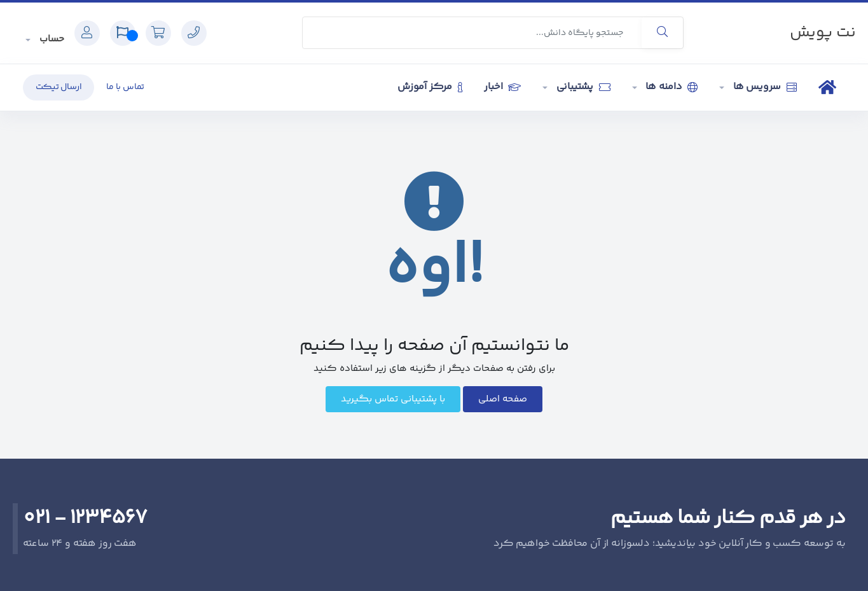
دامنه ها (671, 87)
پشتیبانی (582, 87)
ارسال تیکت (59, 87)
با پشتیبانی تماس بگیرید (393, 399)
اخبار (502, 87)
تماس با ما (125, 87)
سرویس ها (764, 87)
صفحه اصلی (503, 399)
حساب (51, 39)
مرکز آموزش (430, 87)
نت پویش (823, 33)
